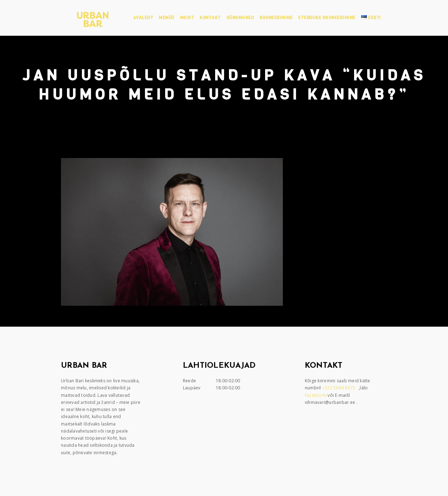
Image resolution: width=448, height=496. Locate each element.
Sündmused (240, 18)
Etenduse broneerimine (327, 18)
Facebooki (316, 395)
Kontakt (210, 18)
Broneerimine (276, 18)
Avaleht (143, 18)
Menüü (167, 18)
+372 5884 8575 (339, 388)
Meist (187, 18)
